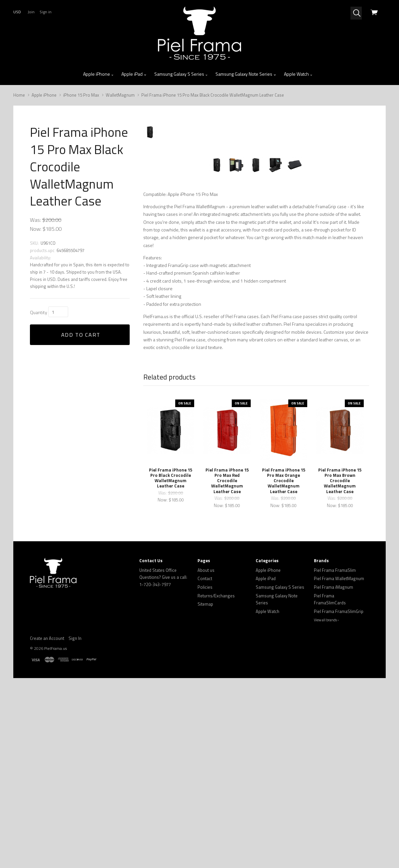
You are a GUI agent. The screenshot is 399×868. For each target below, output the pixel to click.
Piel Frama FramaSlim (335, 747)
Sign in (46, 12)
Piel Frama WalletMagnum (339, 755)
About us (206, 747)
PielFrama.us (56, 825)
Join (31, 12)
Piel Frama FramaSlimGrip (339, 788)
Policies (205, 764)
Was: (35, 220)
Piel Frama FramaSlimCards (330, 776)
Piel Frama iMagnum (333, 764)
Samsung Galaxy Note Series (246, 74)
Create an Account (47, 815)
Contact (205, 755)
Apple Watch (298, 74)
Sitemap (205, 781)
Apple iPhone (99, 74)
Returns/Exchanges (216, 772)
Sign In (75, 815)
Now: (36, 229)
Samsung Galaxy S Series (181, 74)
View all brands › (326, 797)
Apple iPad (134, 74)
